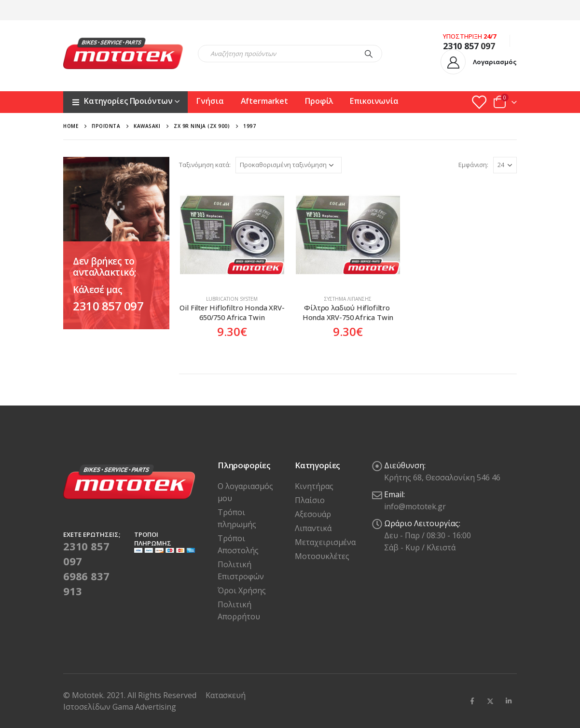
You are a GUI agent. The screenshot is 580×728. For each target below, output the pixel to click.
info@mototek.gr (415, 506)
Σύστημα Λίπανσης (348, 299)
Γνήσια (210, 101)
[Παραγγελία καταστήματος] (289, 165)
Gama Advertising (144, 707)
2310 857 (461, 46)
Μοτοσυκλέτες (322, 556)
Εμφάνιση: (473, 165)
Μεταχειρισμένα (325, 542)
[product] (232, 235)
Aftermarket (265, 101)
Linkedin (509, 701)
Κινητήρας (314, 486)
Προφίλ (319, 101)
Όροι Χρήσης (242, 590)
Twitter (490, 701)
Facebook (472, 701)
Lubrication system (232, 299)
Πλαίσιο (310, 500)
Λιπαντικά (313, 528)
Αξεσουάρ (313, 514)
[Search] (369, 54)
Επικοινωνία (374, 101)
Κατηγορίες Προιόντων (122, 101)
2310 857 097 (108, 306)
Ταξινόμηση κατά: (205, 165)
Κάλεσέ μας (97, 290)
